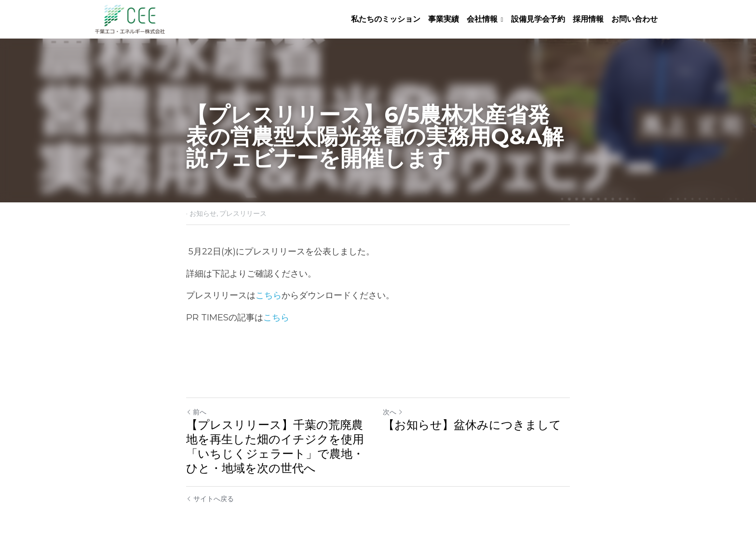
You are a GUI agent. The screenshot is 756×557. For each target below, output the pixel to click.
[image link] (130, 19)
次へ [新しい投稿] (393, 412)
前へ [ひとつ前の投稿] (196, 412)
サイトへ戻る (210, 499)
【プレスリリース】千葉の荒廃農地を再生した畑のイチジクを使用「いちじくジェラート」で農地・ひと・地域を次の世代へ (275, 446)
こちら (269, 295)
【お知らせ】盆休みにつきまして (472, 425)
